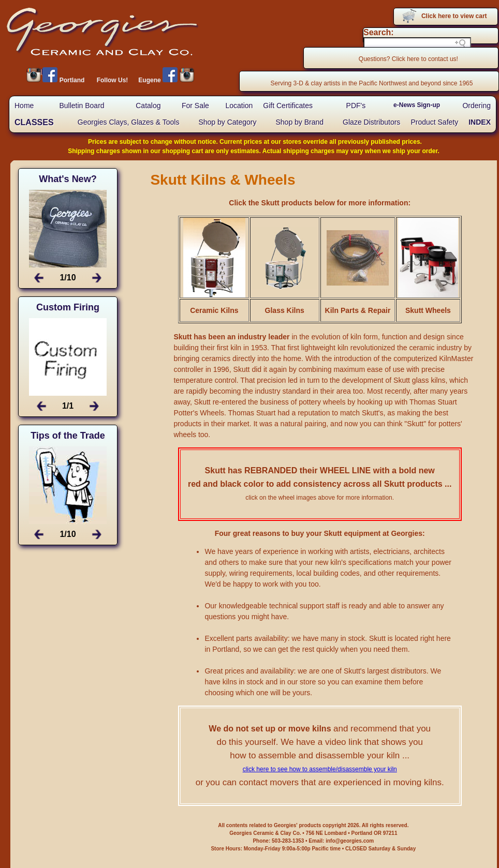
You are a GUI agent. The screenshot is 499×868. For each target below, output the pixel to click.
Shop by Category (227, 122)
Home (24, 106)
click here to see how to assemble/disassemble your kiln (320, 769)
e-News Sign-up (417, 105)
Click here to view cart (454, 16)
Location (239, 106)
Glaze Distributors (371, 122)
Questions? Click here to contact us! (408, 59)
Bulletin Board (82, 106)
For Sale (195, 106)
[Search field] (417, 43)
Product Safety (434, 122)
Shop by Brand (299, 122)
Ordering (476, 106)
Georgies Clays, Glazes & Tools (129, 122)
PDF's (356, 106)
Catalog (148, 106)
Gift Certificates (288, 106)
